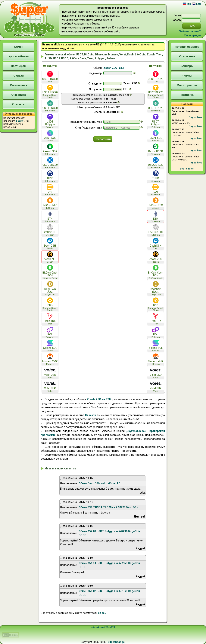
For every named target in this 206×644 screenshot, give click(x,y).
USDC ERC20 (50, 163)
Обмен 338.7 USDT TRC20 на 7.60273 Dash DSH (109, 507)
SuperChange (116, 642)
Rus (187, 4)
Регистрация (192, 35)
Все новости (187, 169)
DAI (50, 190)
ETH (50, 217)
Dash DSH (50, 244)
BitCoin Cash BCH (50, 272)
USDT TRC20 (50, 77)
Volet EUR (50, 386)
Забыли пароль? (190, 31)
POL (50, 333)
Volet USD (50, 373)
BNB (50, 304)
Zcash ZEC (50, 257)
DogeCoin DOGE (50, 288)
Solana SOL (50, 346)
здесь (102, 613)
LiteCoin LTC (50, 230)
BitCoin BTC (50, 203)
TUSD (50, 176)
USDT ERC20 (50, 106)
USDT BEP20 (50, 92)
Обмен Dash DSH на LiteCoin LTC (100, 483)
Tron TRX (50, 319)
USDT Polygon (50, 121)
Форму (19, 121)
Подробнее (195, 117)
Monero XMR (50, 359)
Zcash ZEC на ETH (115, 68)
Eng (197, 4)
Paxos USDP (50, 149)
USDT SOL (50, 136)
